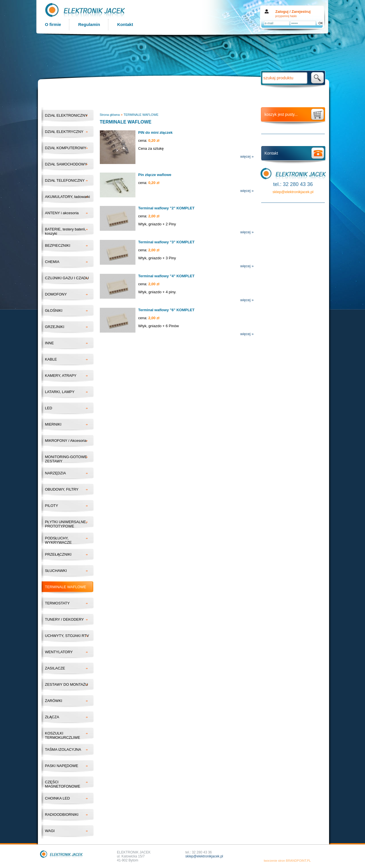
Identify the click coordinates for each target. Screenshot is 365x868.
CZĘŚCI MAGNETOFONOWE (63, 784)
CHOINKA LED (57, 798)
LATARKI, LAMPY (60, 392)
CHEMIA (52, 262)
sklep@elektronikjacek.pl (293, 192)
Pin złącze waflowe (155, 175)
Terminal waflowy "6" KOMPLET (167, 310)
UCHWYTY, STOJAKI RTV (67, 636)
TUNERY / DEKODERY (65, 619)
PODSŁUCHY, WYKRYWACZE (58, 540)
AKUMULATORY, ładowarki (68, 197)
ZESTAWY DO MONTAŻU (67, 684)
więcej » (247, 156)
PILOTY (52, 506)
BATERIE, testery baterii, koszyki (66, 231)
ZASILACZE (55, 668)
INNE (49, 343)
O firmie (53, 24)
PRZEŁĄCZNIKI (58, 554)
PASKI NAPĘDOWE (62, 766)
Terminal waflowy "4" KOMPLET (167, 276)
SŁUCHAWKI (56, 571)
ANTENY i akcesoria (62, 213)
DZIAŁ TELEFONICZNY (65, 180)
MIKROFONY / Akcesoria (66, 441)
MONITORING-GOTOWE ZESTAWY (66, 459)
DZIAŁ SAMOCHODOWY (66, 164)
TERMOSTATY (57, 603)
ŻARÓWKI (54, 701)
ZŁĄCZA (52, 717)
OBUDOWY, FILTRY (62, 489)
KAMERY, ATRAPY (61, 376)
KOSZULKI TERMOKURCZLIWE (63, 735)
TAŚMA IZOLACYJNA (63, 749)
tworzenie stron (274, 861)
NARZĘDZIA (56, 473)
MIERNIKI (53, 424)
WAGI (50, 831)
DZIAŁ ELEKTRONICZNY (66, 115)
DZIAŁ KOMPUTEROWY (66, 148)
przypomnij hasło (286, 16)
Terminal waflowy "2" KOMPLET (167, 208)
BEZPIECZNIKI (58, 245)
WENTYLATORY (59, 652)
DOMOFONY (56, 294)
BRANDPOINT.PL (298, 861)
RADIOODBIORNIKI (62, 815)
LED (49, 408)
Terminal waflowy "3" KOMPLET (167, 242)
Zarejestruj (301, 12)
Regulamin (89, 24)
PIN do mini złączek (156, 132)
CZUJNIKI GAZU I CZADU (67, 278)
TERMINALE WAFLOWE (66, 587)
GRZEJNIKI (55, 327)
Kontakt (125, 24)
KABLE (51, 359)
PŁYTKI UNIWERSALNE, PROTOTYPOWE (66, 524)
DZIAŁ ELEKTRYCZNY (64, 132)
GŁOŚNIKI (54, 310)
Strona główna (110, 115)
